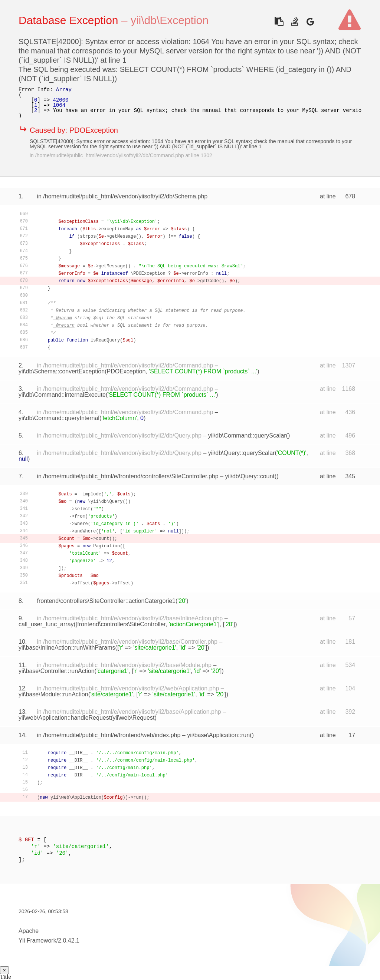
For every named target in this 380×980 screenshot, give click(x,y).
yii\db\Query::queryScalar (242, 453)
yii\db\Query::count (250, 476)
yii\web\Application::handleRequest (65, 718)
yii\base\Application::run (218, 735)
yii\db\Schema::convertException (62, 371)
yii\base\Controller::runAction (57, 671)
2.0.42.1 (69, 941)
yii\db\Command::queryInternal (59, 418)
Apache (29, 931)
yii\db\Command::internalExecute (62, 395)
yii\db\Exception (170, 20)
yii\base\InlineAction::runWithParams (67, 648)
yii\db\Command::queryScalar (247, 435)
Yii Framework (37, 941)
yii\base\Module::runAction (53, 694)
